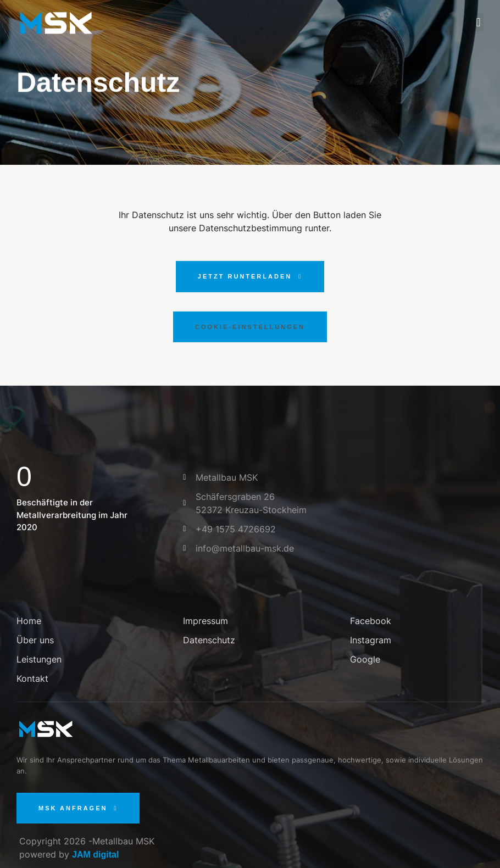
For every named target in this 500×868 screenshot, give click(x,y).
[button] (478, 22)
